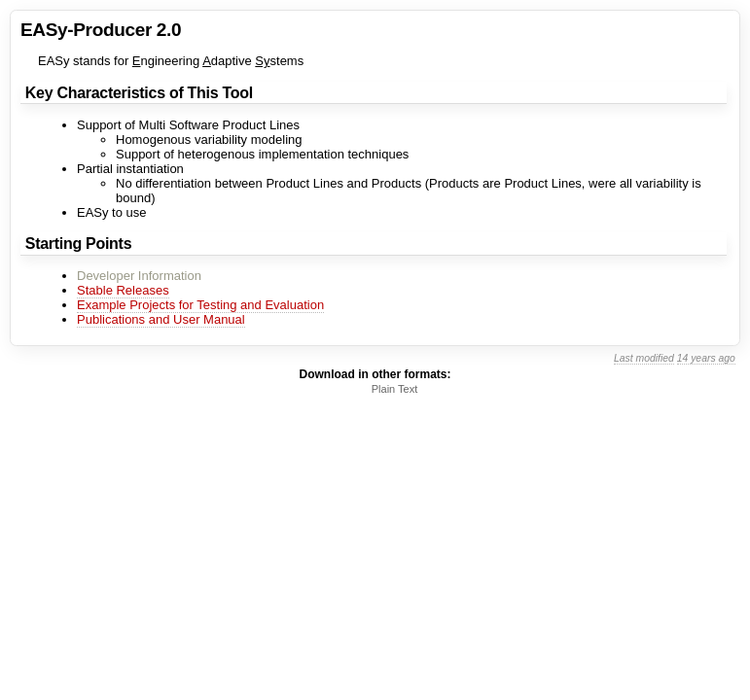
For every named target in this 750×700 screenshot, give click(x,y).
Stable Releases (123, 290)
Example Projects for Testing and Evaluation (200, 305)
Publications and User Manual (161, 319)
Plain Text (395, 389)
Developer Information (139, 276)
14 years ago (706, 358)
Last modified (644, 358)
